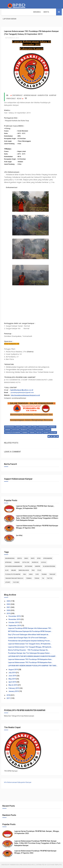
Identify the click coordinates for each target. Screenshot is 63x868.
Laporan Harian (28, 12)
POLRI (39, 571)
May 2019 (12, 679)
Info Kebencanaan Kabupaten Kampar (18, 783)
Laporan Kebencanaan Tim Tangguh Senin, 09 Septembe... (30, 644)
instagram (40, 432)
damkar (8, 432)
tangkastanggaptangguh (14, 579)
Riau (25, 575)
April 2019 (12, 682)
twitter (39, 434)
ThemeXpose (14, 865)
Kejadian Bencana (49, 567)
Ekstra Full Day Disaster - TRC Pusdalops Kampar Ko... (29, 650)
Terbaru (25, 434)
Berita (16, 12)
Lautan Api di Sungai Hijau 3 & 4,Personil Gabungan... (28, 638)
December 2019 (15, 617)
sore (37, 575)
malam (14, 571)
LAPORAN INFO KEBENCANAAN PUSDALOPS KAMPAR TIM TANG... (33, 666)
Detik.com (16, 432)
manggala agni (24, 571)
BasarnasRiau (10, 429)
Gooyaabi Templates (54, 865)
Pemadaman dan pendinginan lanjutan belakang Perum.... (30, 641)
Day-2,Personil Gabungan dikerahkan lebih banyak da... (29, 635)
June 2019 (13, 676)
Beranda (6, 12)
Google (31, 432)
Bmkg (24, 429)
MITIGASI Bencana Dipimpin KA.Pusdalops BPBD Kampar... (30, 632)
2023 (9, 602)
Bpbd (35, 429)
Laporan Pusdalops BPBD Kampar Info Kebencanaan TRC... (30, 629)
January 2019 (14, 692)
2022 (9, 605)
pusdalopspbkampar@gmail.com (22, 394)
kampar (48, 432)
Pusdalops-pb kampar (13, 434)
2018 (9, 696)
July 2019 (12, 673)
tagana (44, 575)
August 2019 (13, 670)
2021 (9, 608)
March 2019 (13, 686)
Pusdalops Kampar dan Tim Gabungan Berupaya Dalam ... (30, 654)
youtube (53, 434)
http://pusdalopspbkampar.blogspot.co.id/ (25, 397)
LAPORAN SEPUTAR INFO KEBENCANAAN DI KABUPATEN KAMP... (32, 657)
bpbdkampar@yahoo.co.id (22, 392)
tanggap (52, 575)
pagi (33, 571)
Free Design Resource (27, 865)
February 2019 (14, 689)
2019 (9, 614)
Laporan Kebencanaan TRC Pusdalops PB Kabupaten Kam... (30, 660)
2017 (9, 699)
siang (31, 575)
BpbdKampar (43, 429)
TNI (43, 579)
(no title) (19, 536)
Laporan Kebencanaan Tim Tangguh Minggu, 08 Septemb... (30, 647)
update (46, 434)
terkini (32, 434)
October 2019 (14, 623)
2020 (9, 611)
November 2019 (15, 620)
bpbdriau (52, 429)
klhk (7, 571)
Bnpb (30, 429)
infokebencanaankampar (14, 567)
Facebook (24, 432)
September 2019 (15, 626)
